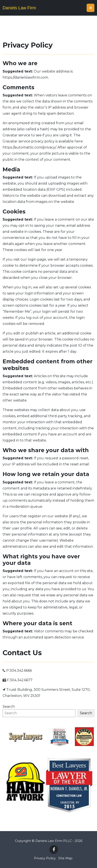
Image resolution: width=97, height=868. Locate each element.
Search (9, 707)
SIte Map (65, 858)
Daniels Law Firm (19, 8)
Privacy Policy (45, 858)
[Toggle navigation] (91, 8)
